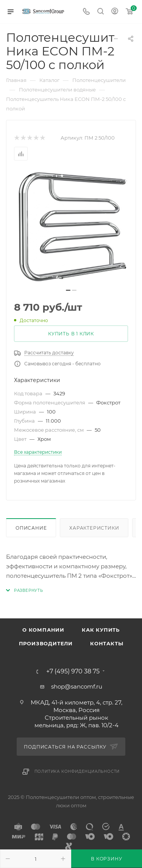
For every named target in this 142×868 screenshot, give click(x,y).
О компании (43, 630)
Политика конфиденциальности (77, 771)
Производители (46, 643)
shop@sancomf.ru (77, 686)
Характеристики (94, 528)
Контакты (107, 643)
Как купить (101, 630)
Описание (31, 528)
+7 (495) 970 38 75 (73, 671)
